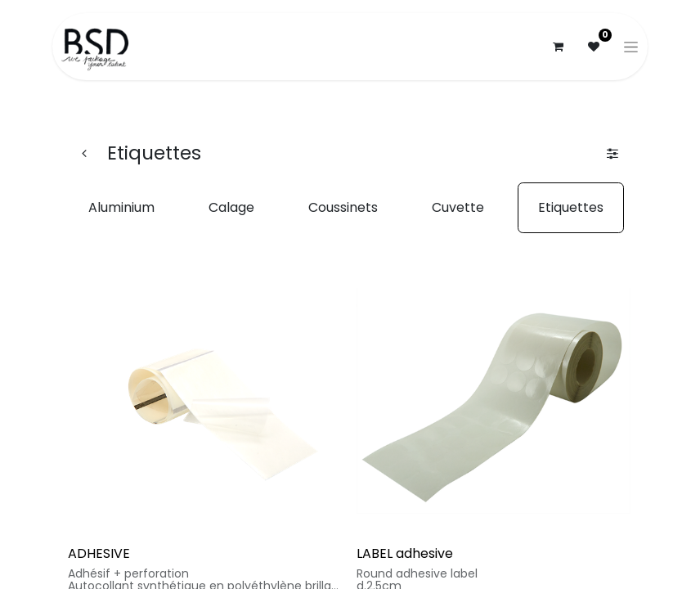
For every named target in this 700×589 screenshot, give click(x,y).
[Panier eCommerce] (558, 47)
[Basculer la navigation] (631, 47)
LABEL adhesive (405, 553)
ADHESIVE (99, 553)
